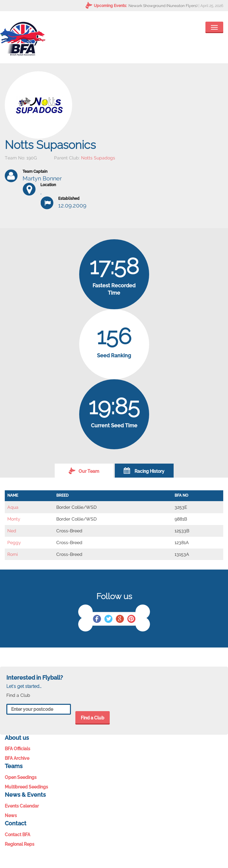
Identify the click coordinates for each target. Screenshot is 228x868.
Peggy (14, 542)
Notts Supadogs (98, 158)
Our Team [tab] (84, 471)
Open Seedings (21, 777)
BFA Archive (17, 758)
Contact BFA (17, 835)
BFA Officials (17, 749)
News (11, 815)
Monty (14, 519)
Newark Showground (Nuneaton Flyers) (163, 6)
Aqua (13, 507)
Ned (12, 531)
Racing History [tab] (144, 471)
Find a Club (93, 718)
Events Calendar (22, 806)
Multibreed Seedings (26, 787)
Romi (13, 554)
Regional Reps (20, 844)
